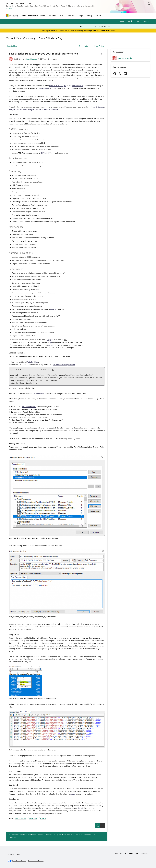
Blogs (81, 16)
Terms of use (133, 853)
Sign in (130, 21)
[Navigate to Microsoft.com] (12, 16)
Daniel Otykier (44, 88)
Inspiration (52, 16)
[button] (101, 54)
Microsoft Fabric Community (21, 38)
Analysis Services (15, 109)
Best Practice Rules (29, 407)
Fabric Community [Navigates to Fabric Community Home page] (29, 16)
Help (138, 21)
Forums (43, 16)
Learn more (111, 31)
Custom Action (38, 393)
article (73, 794)
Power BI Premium (51, 109)
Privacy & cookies (121, 853)
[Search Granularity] (88, 26)
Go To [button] (145, 21)
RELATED (54, 309)
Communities (71, 16)
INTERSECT (45, 153)
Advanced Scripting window (64, 365)
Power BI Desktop (97, 107)
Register (122, 21)
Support (99, 16)
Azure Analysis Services (32, 109)
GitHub (80, 808)
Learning (89, 16)
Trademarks (144, 853)
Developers (33, 818)
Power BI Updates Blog (50, 38)
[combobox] (124, 26)
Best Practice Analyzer (58, 86)
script (49, 340)
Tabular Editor (78, 86)
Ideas (61, 16)
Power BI (43, 818)
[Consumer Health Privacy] (36, 861)
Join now (9, 8)
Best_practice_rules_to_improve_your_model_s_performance (34, 538)
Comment (12, 837)
